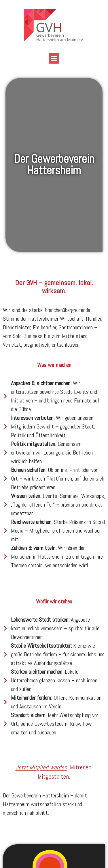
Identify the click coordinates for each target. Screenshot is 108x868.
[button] (54, 58)
